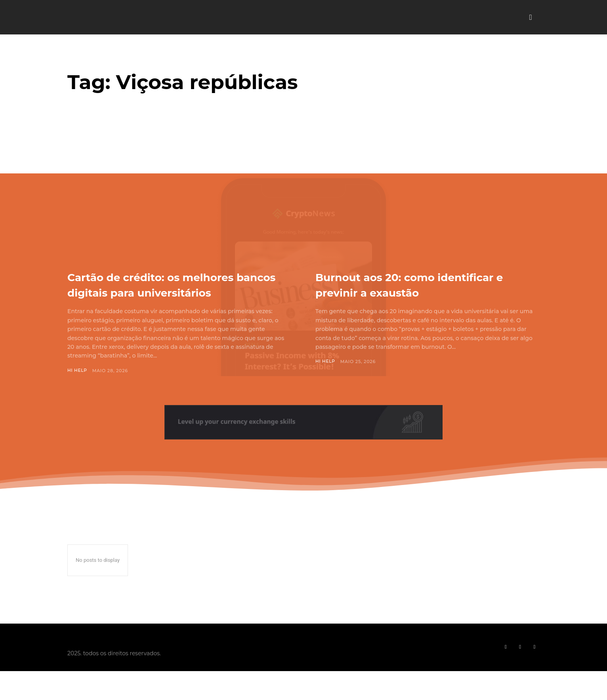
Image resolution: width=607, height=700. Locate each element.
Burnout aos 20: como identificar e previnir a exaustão (427, 284)
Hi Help (78, 386)
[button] (531, 17)
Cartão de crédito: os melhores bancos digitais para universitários (175, 292)
